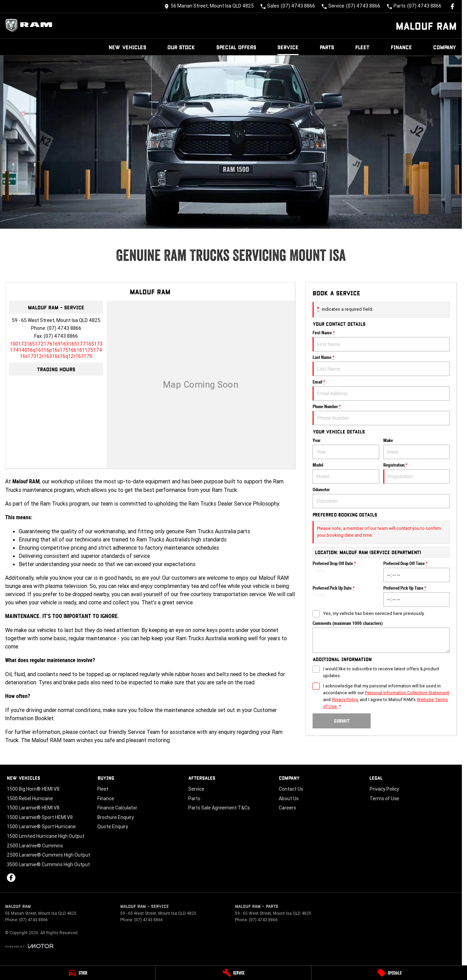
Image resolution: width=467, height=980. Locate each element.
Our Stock (181, 47)
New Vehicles (127, 47)
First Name (381, 341)
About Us (289, 798)
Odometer (381, 498)
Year (346, 448)
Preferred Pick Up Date (346, 596)
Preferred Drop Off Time (416, 572)
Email (381, 390)
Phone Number (381, 415)
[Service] (233, 973)
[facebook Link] (452, 6)
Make (416, 448)
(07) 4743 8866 (64, 328)
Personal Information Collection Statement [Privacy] (407, 693)
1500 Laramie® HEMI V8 (33, 808)
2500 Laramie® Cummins (35, 846)
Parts (327, 47)
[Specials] (389, 973)
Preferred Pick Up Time (416, 596)
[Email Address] (56, 350)
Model (346, 473)
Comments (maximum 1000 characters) (381, 637)
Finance (401, 47)
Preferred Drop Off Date (346, 572)
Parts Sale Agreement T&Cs (219, 808)
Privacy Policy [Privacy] (345, 700)
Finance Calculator (117, 808)
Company (445, 47)
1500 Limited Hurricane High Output (46, 836)
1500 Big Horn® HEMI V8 (33, 789)
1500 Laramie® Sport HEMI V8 (40, 817)
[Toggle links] (29, 946)
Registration (416, 473)
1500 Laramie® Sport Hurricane (41, 827)
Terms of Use (384, 798)
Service (288, 47)
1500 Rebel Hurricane (30, 798)
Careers (287, 808)
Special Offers (236, 47)
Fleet (362, 47)
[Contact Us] (209, 6)
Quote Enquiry (113, 827)
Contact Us (291, 789)
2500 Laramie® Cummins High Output (49, 855)
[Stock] (78, 973)
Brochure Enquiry (116, 817)
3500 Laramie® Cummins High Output (48, 864)
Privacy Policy (384, 789)
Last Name (381, 365)
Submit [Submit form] (341, 721)
